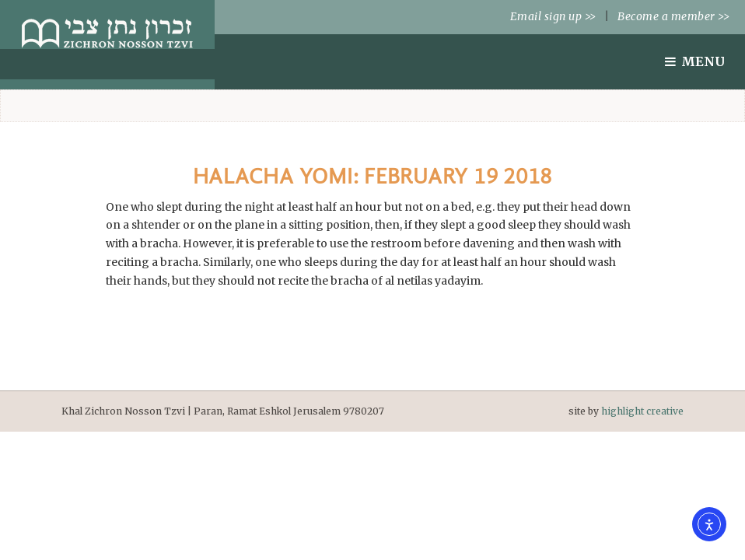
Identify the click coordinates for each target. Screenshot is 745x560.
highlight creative (642, 411)
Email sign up (553, 16)
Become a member (673, 16)
